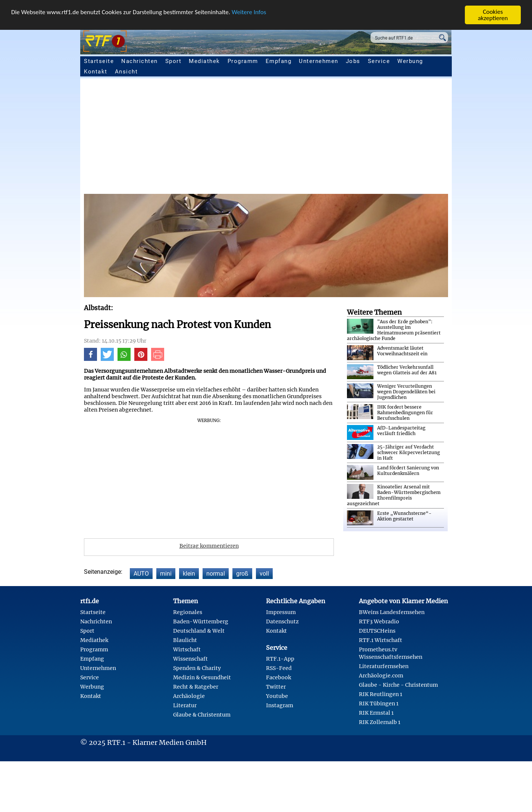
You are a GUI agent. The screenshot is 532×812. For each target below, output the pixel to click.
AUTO (141, 574)
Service (379, 61)
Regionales (188, 612)
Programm (243, 61)
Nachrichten (140, 61)
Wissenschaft (190, 659)
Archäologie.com (381, 676)
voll (264, 574)
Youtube (277, 696)
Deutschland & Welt (199, 631)
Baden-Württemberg (201, 621)
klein (189, 574)
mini (166, 574)
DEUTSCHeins (377, 631)
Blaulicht (185, 640)
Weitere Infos (249, 12)
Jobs (353, 61)
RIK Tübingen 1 (379, 704)
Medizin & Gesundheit (202, 677)
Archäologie (189, 696)
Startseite (99, 61)
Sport (173, 61)
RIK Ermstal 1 (376, 713)
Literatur (185, 705)
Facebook (278, 677)
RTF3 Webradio (379, 621)
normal (216, 574)
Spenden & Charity (197, 668)
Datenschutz (282, 621)
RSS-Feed (279, 668)
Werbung (410, 61)
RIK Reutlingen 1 (381, 694)
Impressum (281, 612)
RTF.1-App (280, 659)
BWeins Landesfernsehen (392, 612)
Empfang (279, 61)
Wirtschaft (187, 649)
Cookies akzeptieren (493, 15)
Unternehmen (319, 61)
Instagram (280, 705)
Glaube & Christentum (202, 715)
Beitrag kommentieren (209, 546)
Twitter (276, 687)
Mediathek (204, 61)
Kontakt (96, 72)
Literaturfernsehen (384, 666)
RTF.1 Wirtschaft (381, 640)
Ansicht (126, 72)
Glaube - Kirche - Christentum (398, 685)
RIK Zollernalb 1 (380, 722)
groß (242, 574)
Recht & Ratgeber (196, 687)
